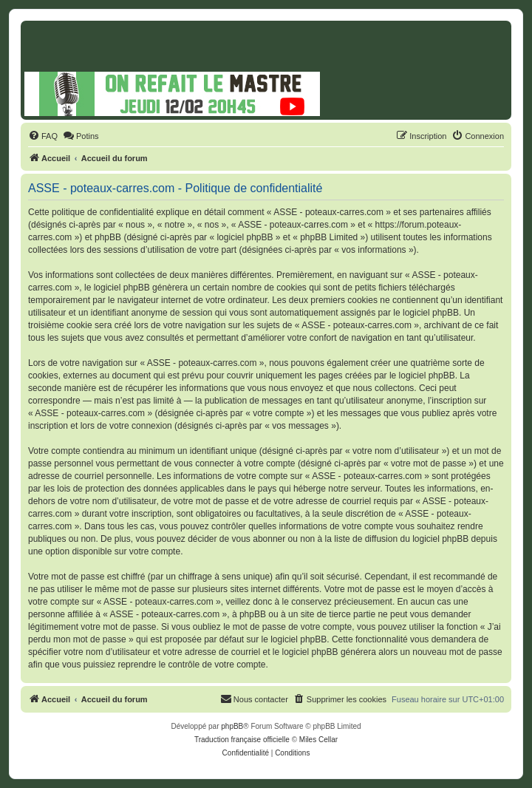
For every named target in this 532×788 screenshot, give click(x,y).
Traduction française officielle (242, 740)
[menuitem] (43, 136)
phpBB (232, 726)
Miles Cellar (318, 740)
